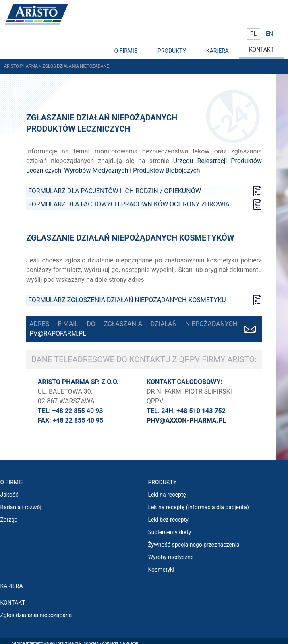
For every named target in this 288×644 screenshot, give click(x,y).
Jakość (9, 495)
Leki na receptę (167, 495)
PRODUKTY (172, 51)
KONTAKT (261, 50)
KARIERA (218, 51)
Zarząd (9, 520)
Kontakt (13, 603)
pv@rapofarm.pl (58, 333)
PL (253, 34)
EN (269, 34)
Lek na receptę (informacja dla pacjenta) (198, 507)
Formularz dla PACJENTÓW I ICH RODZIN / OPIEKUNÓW (115, 191)
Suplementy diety (169, 532)
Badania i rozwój (21, 507)
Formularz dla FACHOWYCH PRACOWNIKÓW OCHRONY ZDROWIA (129, 204)
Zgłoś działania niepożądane (36, 615)
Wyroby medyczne (171, 557)
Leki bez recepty (168, 520)
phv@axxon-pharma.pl (186, 420)
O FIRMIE (126, 51)
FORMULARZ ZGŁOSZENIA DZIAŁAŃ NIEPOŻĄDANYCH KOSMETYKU (127, 300)
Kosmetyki (161, 570)
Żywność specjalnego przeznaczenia (194, 545)
